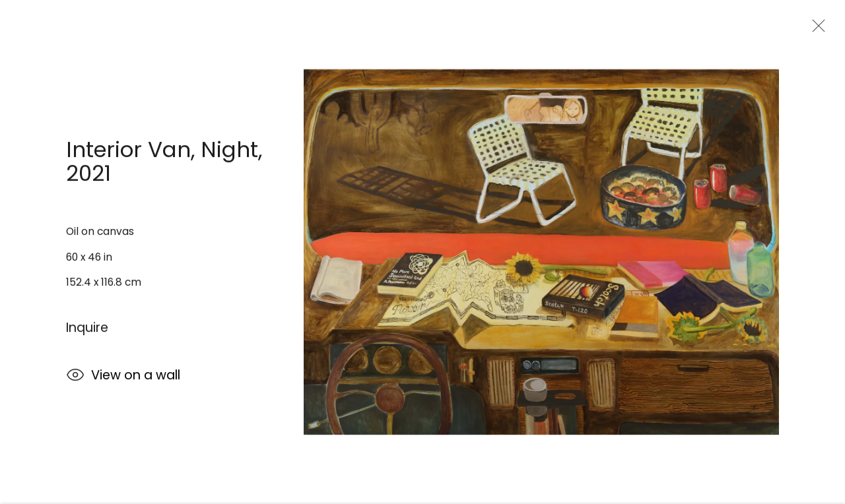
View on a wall (123, 378)
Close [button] (815, 30)
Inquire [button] (87, 329)
